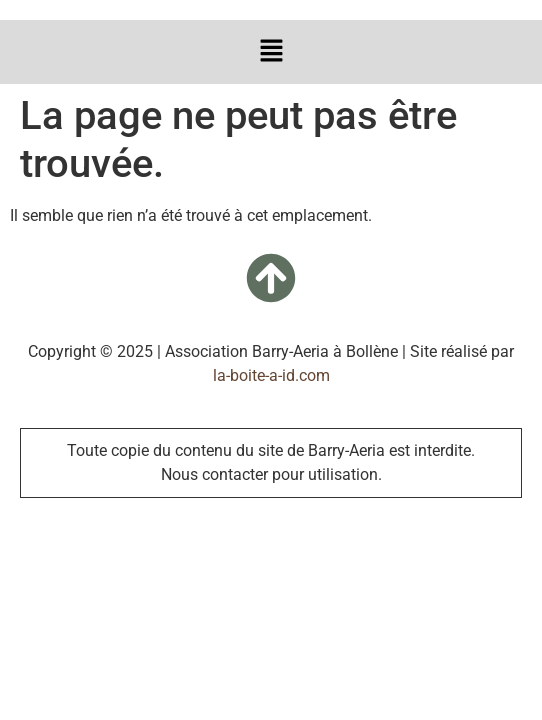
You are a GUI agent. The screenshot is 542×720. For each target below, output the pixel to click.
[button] (271, 52)
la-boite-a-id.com (271, 375)
